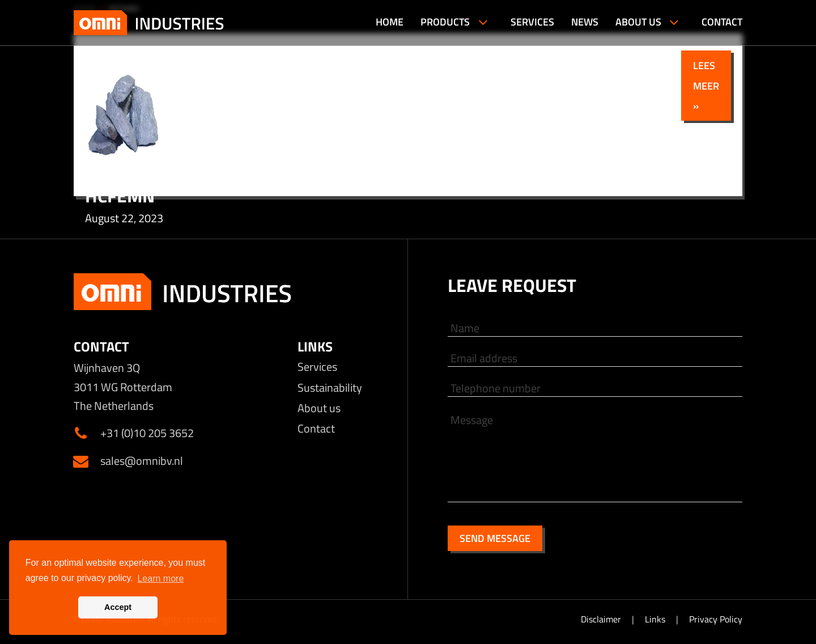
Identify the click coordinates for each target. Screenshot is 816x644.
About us (319, 408)
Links (656, 619)
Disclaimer (602, 619)
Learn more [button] (160, 579)
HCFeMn (120, 196)
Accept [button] (118, 607)
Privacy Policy (716, 619)
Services (317, 367)
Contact (316, 428)
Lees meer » (706, 85)
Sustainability (330, 387)
